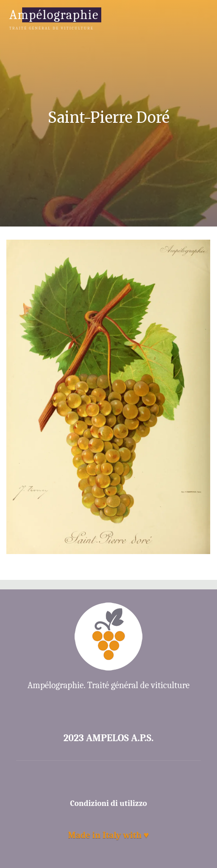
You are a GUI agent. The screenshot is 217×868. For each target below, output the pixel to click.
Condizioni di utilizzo (108, 803)
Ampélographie (54, 15)
